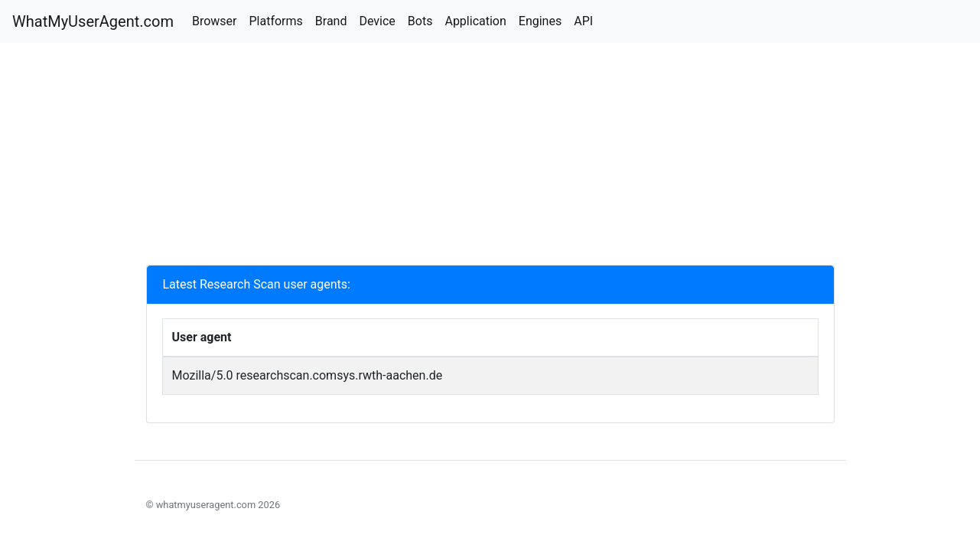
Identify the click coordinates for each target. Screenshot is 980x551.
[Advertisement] (490, 158)
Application (475, 21)
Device (377, 21)
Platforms (275, 21)
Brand (331, 21)
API (583, 21)
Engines (540, 21)
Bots (420, 21)
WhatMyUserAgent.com (93, 21)
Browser (215, 21)
